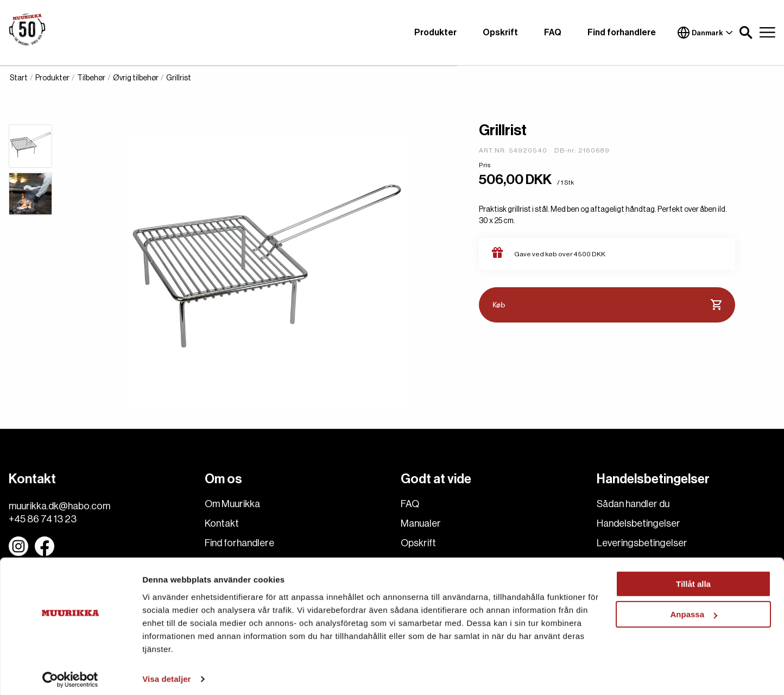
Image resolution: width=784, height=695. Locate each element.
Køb (607, 305)
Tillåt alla (693, 579)
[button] (746, 33)
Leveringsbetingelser (642, 543)
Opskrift (500, 33)
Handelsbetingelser (638, 523)
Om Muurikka (232, 504)
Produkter (435, 33)
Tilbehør (91, 78)
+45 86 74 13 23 (43, 519)
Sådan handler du (633, 504)
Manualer (421, 523)
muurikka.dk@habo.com (59, 506)
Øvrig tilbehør (136, 78)
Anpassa (694, 609)
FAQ (553, 33)
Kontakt (222, 523)
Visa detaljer (166, 674)
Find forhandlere (622, 33)
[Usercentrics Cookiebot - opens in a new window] (70, 674)
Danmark (705, 33)
